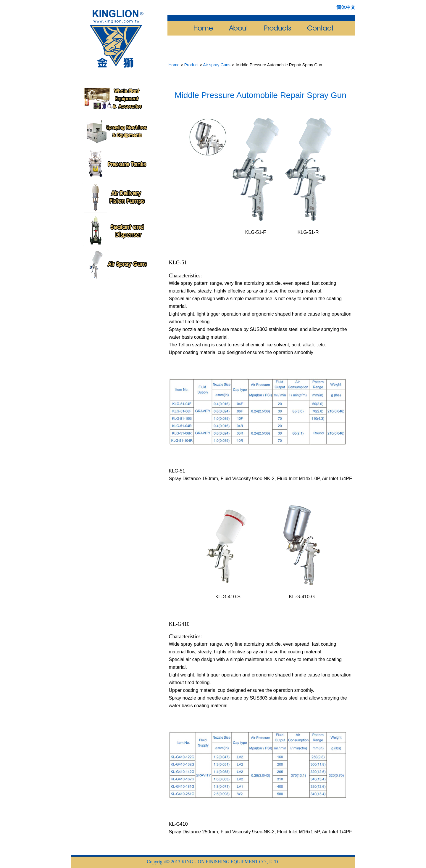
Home (174, 65)
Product (191, 65)
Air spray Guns (217, 65)
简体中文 (346, 7)
